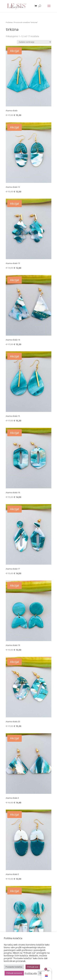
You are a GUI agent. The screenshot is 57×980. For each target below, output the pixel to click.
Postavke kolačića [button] (14, 967)
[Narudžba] (34, 42)
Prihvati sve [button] (33, 967)
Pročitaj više (31, 973)
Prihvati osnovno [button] (14, 973)
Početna (9, 22)
